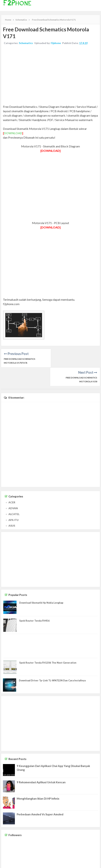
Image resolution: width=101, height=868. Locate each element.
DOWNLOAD (13, 133)
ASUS (12, 507)
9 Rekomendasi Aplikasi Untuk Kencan (41, 763)
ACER (12, 484)
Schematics (26, 43)
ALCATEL (14, 495)
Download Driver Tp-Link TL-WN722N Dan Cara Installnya (52, 662)
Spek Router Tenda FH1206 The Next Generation (48, 644)
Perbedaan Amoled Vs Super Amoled (40, 796)
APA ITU (13, 501)
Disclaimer (78, 864)
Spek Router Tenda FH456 (34, 602)
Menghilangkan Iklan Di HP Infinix (38, 780)
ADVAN (13, 489)
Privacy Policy (92, 864)
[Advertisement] (50, 75)
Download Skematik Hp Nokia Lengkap (41, 584)
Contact (67, 864)
